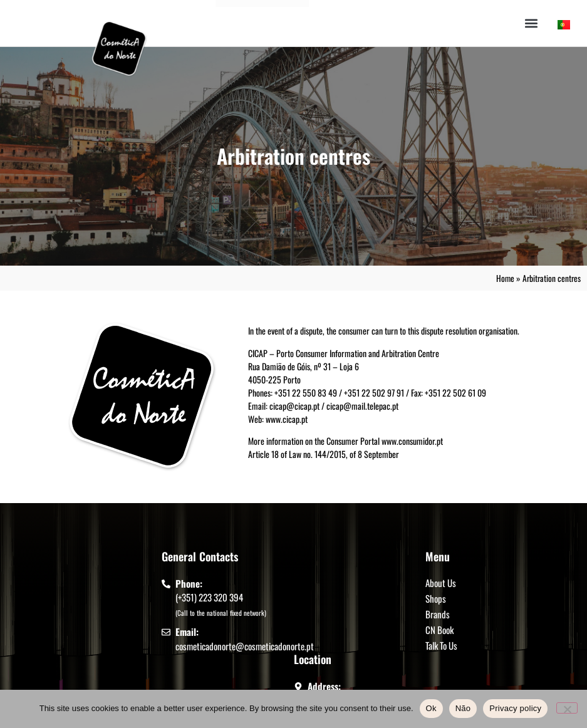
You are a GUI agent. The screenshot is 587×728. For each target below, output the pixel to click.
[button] (532, 23)
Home (505, 278)
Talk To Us (441, 645)
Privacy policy (515, 708)
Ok (431, 708)
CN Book (439, 630)
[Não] (567, 708)
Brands (438, 614)
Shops (436, 598)
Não (463, 708)
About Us (441, 583)
